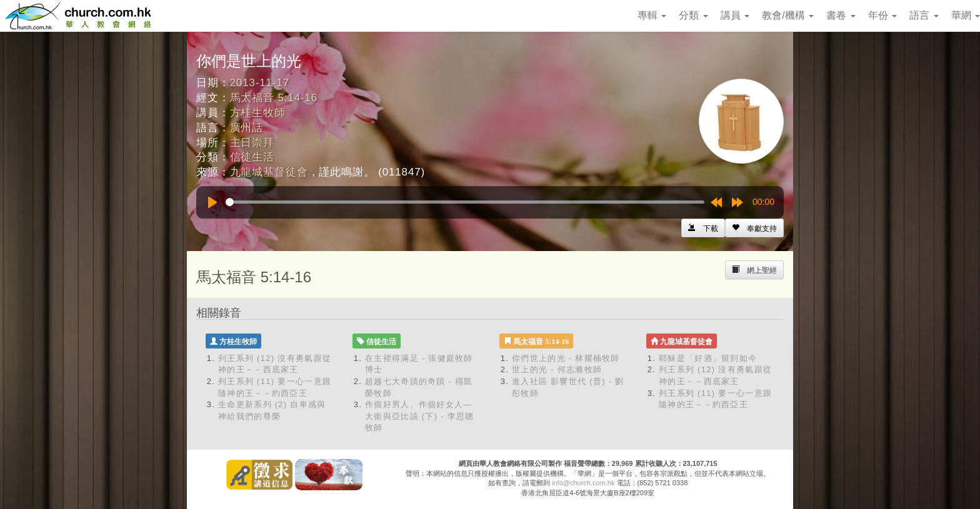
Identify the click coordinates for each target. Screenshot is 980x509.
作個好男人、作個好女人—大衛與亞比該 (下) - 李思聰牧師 (420, 416)
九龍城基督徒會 (269, 172)
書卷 (841, 15)
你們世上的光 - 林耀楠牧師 (566, 358)
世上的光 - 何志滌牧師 (557, 369)
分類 (693, 15)
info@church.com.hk (583, 483)
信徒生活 (252, 157)
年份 (882, 15)
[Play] (212, 202)
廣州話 (247, 128)
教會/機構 (788, 15)
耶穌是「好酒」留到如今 (708, 358)
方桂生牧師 (258, 113)
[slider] (465, 202)
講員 (735, 15)
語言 (924, 15)
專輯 (652, 15)
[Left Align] (754, 228)
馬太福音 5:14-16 (274, 98)
